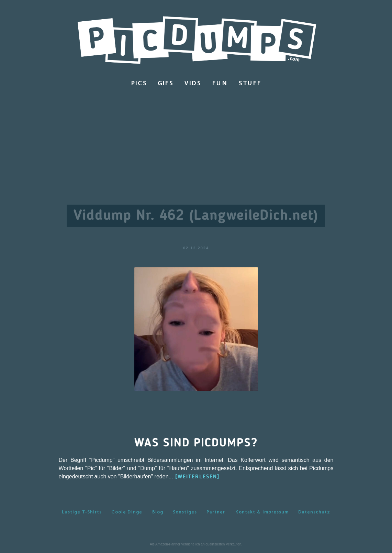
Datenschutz (314, 512)
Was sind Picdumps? (196, 443)
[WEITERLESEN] (197, 477)
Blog (158, 512)
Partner (216, 512)
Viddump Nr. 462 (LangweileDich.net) (196, 216)
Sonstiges (185, 512)
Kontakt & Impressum (262, 512)
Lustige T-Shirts (82, 512)
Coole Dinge (127, 512)
